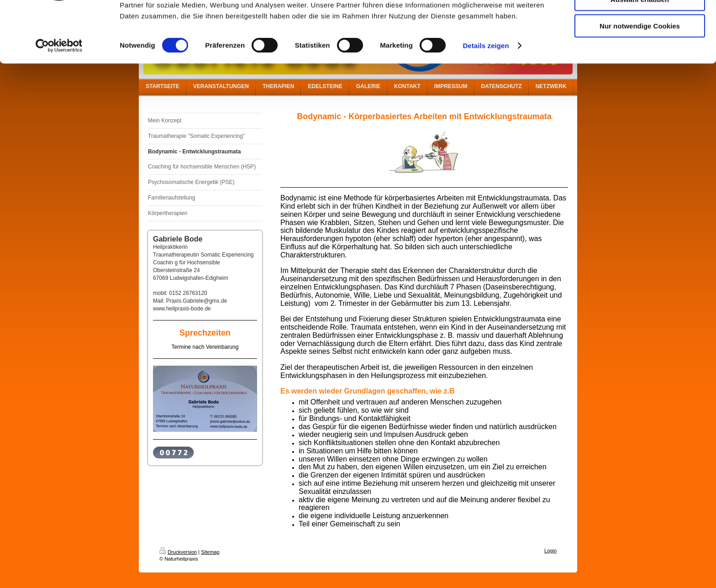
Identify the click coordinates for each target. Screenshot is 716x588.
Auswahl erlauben (640, 50)
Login (550, 551)
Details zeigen (486, 96)
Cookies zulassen (640, 23)
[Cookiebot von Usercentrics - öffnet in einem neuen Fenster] (59, 96)
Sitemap (210, 552)
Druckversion (178, 552)
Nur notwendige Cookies (640, 76)
